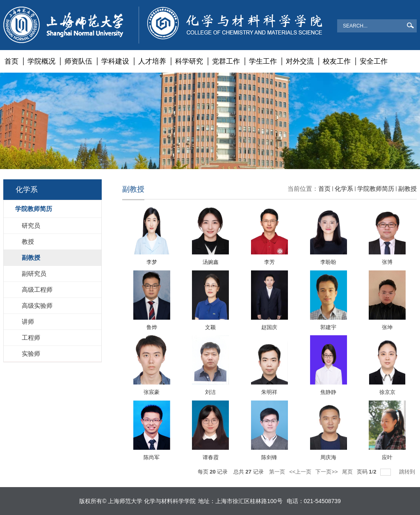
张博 (387, 262)
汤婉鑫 (211, 262)
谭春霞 (211, 457)
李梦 (152, 262)
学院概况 (41, 61)
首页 (11, 61)
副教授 (407, 189)
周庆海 (328, 457)
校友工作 (337, 61)
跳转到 (408, 472)
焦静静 (328, 392)
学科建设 (115, 61)
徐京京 (387, 392)
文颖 (210, 327)
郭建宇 (328, 327)
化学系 (344, 189)
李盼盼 (328, 262)
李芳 (269, 262)
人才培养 (152, 61)
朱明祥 (269, 392)
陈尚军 (152, 457)
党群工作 (226, 61)
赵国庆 (269, 327)
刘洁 (210, 392)
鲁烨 (152, 327)
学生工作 (263, 61)
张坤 (387, 327)
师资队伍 (78, 61)
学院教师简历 (376, 189)
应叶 (387, 457)
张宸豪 (152, 392)
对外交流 (300, 61)
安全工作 (374, 61)
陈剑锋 (269, 457)
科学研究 (189, 61)
